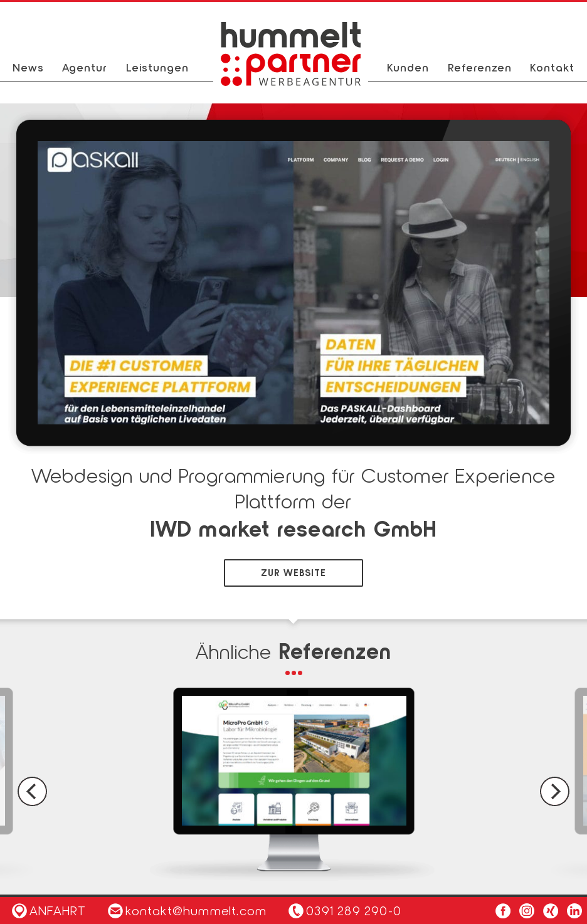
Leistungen (157, 67)
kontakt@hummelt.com (187, 910)
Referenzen (480, 67)
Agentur (85, 67)
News (28, 67)
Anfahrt (49, 910)
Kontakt (552, 67)
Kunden (408, 67)
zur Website (293, 572)
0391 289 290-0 (354, 910)
